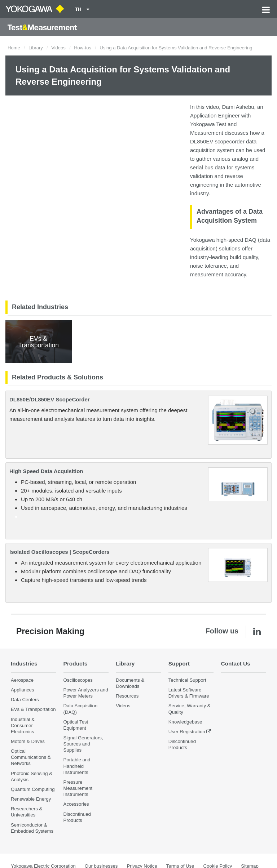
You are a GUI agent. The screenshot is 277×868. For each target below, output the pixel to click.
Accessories (76, 804)
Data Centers (25, 700)
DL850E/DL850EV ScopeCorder (50, 399)
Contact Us (235, 664)
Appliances (23, 690)
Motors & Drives (28, 741)
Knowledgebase (185, 722)
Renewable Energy (31, 799)
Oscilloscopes (78, 680)
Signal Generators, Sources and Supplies (83, 744)
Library (36, 48)
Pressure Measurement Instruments (78, 788)
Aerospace (22, 680)
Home (14, 48)
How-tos (83, 48)
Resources (127, 696)
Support (179, 664)
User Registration (187, 732)
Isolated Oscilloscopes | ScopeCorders (60, 552)
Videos (58, 48)
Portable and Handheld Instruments (77, 766)
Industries (24, 664)
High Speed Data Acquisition (46, 471)
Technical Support (187, 680)
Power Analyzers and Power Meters (86, 693)
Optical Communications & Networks (31, 757)
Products (76, 664)
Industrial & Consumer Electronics (23, 725)
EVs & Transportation (33, 709)
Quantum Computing (33, 789)
